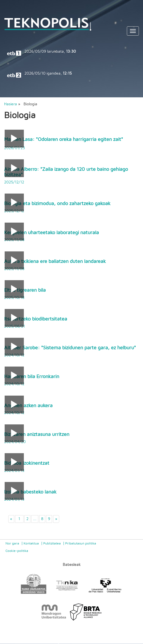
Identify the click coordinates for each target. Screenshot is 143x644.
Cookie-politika (17, 551)
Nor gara (12, 543)
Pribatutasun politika (81, 543)
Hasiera (11, 104)
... (35, 519)
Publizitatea (52, 543)
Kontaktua (31, 543)
